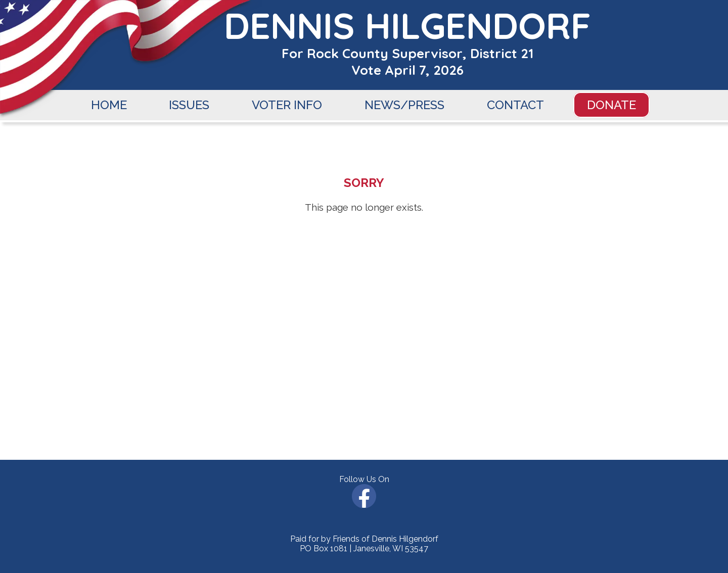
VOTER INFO (287, 105)
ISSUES (189, 105)
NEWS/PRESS (404, 105)
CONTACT (515, 105)
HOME (109, 105)
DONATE (611, 105)
